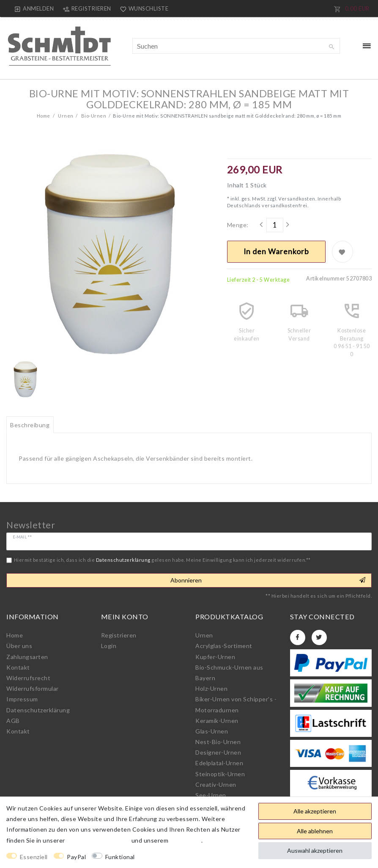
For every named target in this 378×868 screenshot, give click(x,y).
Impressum (22, 699)
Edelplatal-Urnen (219, 763)
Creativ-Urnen (216, 784)
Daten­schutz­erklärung (38, 710)
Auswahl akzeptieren (315, 850)
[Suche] (331, 47)
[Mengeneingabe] (275, 225)
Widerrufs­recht (28, 678)
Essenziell (34, 857)
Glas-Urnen (212, 731)
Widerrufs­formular (33, 688)
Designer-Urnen (218, 752)
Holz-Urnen (211, 688)
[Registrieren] (87, 8)
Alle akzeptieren (315, 811)
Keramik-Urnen (217, 721)
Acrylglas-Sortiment (224, 646)
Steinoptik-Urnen (220, 774)
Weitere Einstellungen (174, 857)
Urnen (65, 116)
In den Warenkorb (276, 251)
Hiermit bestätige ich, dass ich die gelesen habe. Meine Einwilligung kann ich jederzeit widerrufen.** (162, 560)
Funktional (120, 857)
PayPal (76, 857)
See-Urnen (211, 795)
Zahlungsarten (27, 657)
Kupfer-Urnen (215, 657)
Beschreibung (30, 425)
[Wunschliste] (142, 8)
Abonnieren (268, 580)
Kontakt (18, 667)
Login (109, 646)
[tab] (30, 425)
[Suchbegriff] (236, 46)
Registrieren (119, 635)
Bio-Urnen (93, 116)
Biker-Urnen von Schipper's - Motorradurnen (236, 704)
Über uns (19, 646)
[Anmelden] (34, 8)
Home (44, 116)
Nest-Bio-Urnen (218, 742)
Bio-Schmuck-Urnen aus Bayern (229, 673)
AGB (13, 721)
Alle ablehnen (315, 831)
